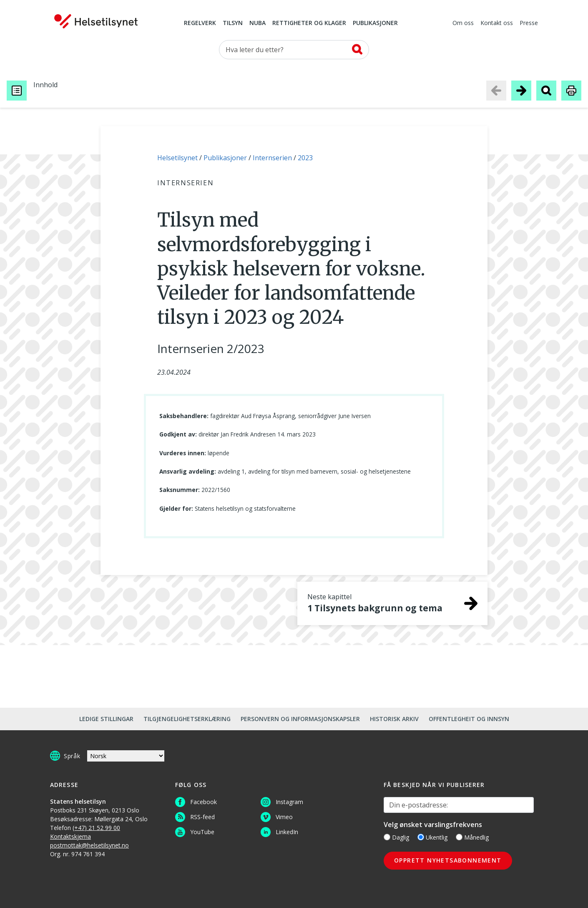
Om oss (463, 23)
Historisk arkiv (394, 719)
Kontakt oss (497, 23)
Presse (529, 23)
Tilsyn (233, 23)
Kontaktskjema (70, 836)
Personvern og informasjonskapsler (300, 719)
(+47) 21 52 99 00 (96, 828)
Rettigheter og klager (309, 23)
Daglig (396, 837)
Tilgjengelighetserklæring (187, 719)
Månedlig (472, 837)
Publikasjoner (375, 23)
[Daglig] (387, 837)
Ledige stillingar (106, 719)
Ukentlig (432, 837)
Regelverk (200, 23)
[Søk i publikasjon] (546, 90)
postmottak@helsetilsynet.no (89, 845)
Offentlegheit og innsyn (469, 719)
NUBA (258, 23)
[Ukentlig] (421, 837)
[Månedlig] (459, 837)
